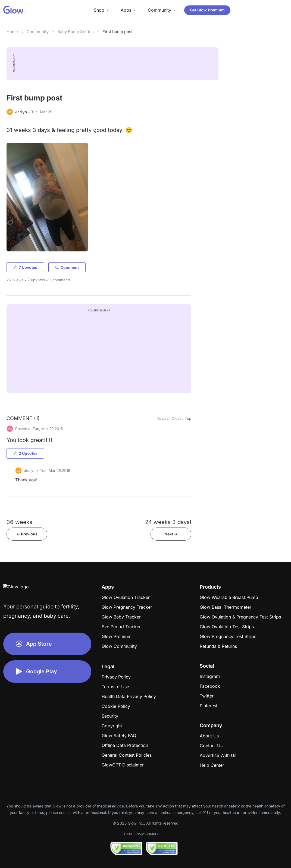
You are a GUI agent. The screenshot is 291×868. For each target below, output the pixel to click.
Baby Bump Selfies (76, 32)
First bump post (118, 32)
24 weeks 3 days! (168, 522)
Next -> (171, 534)
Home (12, 32)
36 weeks (19, 522)
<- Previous (27, 534)
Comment (67, 267)
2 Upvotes (25, 453)
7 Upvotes (25, 267)
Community (38, 32)
